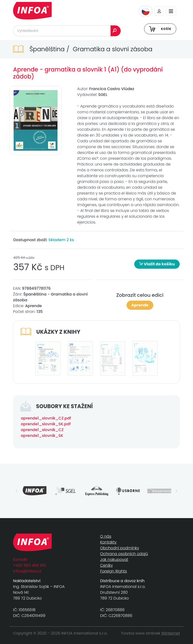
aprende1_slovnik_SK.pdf (46, 424)
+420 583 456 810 (30, 565)
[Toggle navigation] (171, 11)
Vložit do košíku (157, 264)
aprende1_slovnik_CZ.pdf (46, 418)
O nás (106, 536)
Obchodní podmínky (120, 548)
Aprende (140, 305)
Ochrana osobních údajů (124, 554)
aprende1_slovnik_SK (42, 436)
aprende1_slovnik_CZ (42, 430)
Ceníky (106, 565)
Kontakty (108, 542)
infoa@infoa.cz (27, 571)
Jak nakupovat (114, 560)
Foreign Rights (114, 571)
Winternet (171, 633)
